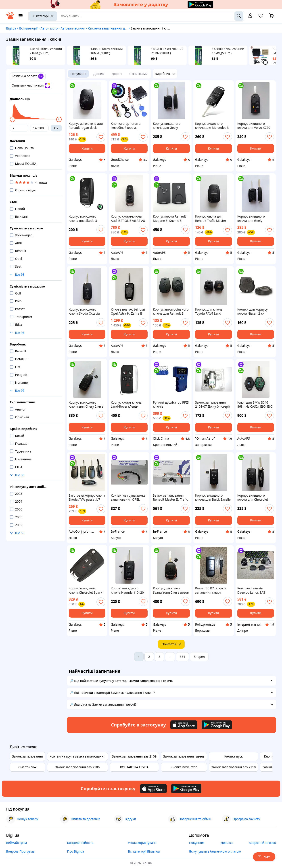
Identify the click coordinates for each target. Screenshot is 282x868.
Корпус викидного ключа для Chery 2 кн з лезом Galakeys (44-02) (86, 404)
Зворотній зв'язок (262, 843)
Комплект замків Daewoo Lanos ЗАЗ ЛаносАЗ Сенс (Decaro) (254, 590)
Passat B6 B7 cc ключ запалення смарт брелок (211, 590)
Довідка (227, 843)
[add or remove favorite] (101, 137)
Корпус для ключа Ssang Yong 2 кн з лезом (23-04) (171, 590)
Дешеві (99, 74)
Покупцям (197, 843)
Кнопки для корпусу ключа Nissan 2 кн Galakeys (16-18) (253, 311)
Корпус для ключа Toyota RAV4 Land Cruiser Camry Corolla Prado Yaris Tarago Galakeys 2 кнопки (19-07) (212, 311)
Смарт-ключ (27, 767)
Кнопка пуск (234, 756)
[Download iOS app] (184, 725)
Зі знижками (138, 74)
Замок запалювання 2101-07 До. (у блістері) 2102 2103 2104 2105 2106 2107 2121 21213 (212, 404)
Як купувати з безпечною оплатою (215, 851)
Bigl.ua (11, 28)
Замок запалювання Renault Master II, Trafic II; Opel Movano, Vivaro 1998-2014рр (170, 498)
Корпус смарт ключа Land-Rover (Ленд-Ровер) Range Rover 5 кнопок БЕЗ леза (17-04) (128, 404)
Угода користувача (142, 843)
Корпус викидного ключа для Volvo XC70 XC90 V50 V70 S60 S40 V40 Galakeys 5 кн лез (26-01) (254, 126)
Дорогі (117, 74)
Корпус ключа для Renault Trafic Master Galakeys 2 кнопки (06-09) (212, 218)
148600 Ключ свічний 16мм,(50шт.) (107, 51)
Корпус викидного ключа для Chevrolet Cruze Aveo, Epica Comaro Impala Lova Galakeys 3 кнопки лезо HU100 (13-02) (255, 498)
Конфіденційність (80, 843)
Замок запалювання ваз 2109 (134, 756)
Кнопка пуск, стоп (184, 767)
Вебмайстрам (17, 843)
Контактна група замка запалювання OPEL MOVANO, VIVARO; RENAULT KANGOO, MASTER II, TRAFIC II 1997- (128, 498)
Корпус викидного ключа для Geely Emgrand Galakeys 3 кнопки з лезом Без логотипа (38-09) (168, 126)
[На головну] (10, 18)
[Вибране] (261, 17)
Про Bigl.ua (75, 851)
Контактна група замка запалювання (77, 756)
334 (182, 657)
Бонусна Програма (20, 851)
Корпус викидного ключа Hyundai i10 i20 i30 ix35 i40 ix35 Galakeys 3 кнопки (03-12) (128, 590)
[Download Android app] (217, 725)
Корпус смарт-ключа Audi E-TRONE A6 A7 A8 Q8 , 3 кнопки (128, 218)
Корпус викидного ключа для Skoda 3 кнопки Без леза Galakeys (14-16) (83, 218)
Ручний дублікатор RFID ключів (171, 404)
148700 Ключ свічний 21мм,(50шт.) (46, 51)
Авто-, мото (49, 28)
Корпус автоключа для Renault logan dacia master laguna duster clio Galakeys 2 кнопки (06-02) (86, 126)
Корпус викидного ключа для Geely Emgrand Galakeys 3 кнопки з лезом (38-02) (254, 218)
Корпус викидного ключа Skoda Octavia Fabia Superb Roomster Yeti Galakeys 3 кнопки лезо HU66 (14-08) (86, 311)
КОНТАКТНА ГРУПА (134, 767)
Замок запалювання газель (184, 756)
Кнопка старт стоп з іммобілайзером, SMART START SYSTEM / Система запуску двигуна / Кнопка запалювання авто (128, 126)
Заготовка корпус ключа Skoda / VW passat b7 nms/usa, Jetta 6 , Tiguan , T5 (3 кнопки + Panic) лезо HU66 (87, 498)
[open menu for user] (250, 16)
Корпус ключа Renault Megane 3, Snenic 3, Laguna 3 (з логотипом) (170, 218)
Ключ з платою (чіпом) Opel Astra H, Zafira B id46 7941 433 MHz (128, 311)
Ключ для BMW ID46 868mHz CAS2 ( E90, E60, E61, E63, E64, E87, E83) (255, 404)
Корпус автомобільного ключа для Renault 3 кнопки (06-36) (171, 311)
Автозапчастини (73, 28)
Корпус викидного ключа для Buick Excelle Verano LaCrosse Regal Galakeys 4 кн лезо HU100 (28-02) (213, 498)
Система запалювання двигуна (112, 28)
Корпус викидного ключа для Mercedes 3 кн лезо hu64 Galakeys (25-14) (212, 126)
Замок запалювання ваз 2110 (233, 767)
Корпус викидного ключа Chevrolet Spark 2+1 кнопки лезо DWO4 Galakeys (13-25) (86, 590)
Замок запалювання (28, 756)
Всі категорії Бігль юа (144, 851)
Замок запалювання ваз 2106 (77, 767)
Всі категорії (28, 28)
